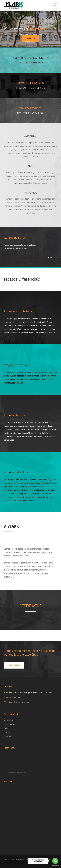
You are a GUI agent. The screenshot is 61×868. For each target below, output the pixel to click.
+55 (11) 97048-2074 (13, 697)
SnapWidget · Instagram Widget (18, 773)
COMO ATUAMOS (11, 724)
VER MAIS (52, 257)
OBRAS (7, 728)
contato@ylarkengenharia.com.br (18, 702)
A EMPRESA (9, 720)
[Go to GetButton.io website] (55, 866)
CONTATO (8, 736)
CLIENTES (8, 732)
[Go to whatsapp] (55, 861)
